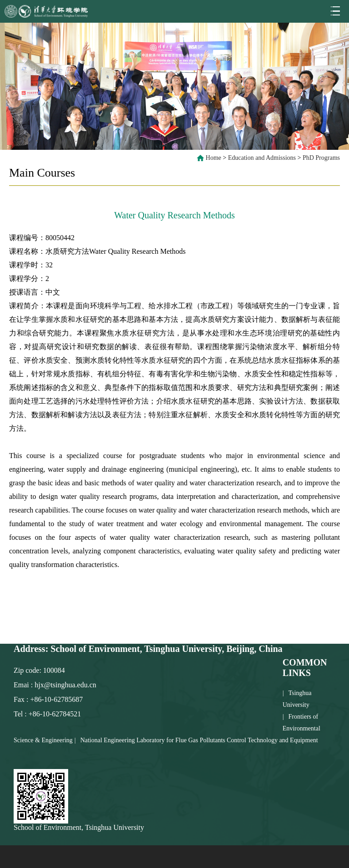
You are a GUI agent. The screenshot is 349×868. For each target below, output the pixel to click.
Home (214, 158)
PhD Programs (321, 158)
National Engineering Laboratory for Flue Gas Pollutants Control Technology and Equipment (199, 740)
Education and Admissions (262, 158)
